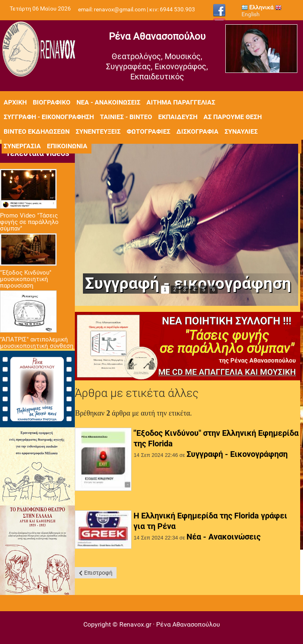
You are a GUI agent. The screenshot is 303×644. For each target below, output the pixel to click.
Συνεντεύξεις (98, 131)
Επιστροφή (98, 573)
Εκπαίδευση (178, 117)
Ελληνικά (257, 7)
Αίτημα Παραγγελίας (181, 102)
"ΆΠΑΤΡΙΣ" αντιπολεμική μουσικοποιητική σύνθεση (37, 343)
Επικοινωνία (67, 146)
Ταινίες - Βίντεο (126, 117)
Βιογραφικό (52, 102)
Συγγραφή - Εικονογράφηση (237, 454)
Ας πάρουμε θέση (233, 117)
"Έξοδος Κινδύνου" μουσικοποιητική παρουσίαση (26, 279)
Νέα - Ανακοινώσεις (108, 102)
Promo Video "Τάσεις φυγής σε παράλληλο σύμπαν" (29, 222)
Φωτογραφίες (148, 131)
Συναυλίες (241, 131)
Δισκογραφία (197, 131)
